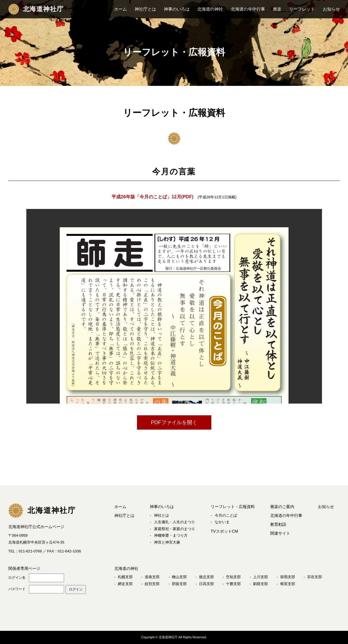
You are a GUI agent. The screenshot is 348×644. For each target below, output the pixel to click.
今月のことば (226, 515)
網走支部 (125, 584)
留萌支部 (288, 577)
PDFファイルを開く (174, 422)
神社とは (162, 515)
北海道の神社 (210, 9)
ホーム (121, 9)
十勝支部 (233, 584)
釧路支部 (260, 584)
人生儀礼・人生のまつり (175, 522)
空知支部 (233, 577)
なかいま (222, 522)
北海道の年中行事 (248, 9)
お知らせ (331, 9)
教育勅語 (278, 524)
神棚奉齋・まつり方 (171, 535)
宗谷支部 (315, 577)
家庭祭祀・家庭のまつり (175, 529)
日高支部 (206, 584)
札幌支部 (125, 577)
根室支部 (288, 584)
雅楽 (277, 9)
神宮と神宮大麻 (167, 542)
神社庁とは (145, 9)
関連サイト (280, 533)
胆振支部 (179, 584)
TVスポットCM (224, 531)
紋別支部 (152, 584)
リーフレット (302, 9)
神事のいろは (177, 9)
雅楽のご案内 (282, 507)
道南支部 (152, 577)
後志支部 (206, 577)
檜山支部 (179, 577)
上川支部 (260, 577)
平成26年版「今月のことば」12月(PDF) (152, 197)
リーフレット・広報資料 (233, 507)
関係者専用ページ (24, 568)
